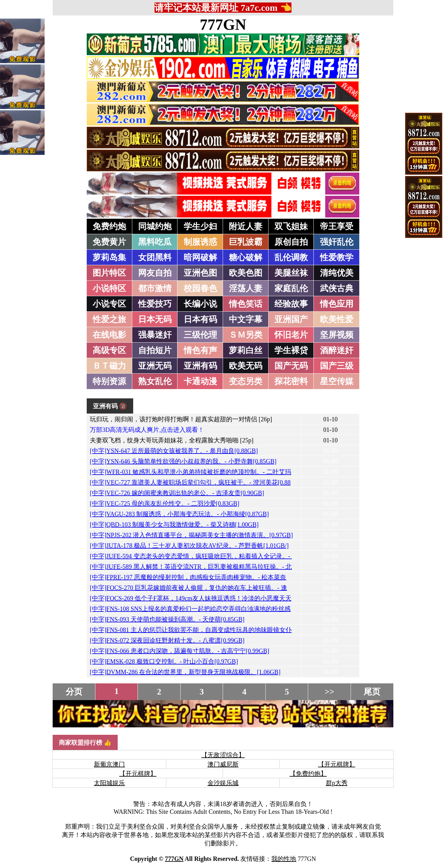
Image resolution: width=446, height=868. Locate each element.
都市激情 (155, 288)
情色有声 (200, 350)
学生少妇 (200, 226)
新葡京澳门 (109, 764)
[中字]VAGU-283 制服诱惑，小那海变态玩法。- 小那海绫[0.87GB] (179, 514)
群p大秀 (337, 783)
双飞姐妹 (291, 226)
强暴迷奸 (155, 335)
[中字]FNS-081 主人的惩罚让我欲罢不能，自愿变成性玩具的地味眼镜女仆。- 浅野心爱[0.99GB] (220, 630)
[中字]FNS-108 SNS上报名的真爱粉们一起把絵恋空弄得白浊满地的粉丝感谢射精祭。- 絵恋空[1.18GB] (229, 609)
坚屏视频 (337, 335)
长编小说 (200, 304)
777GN (223, 24)
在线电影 (109, 335)
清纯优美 (337, 273)
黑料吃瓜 (155, 242)
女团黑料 (155, 257)
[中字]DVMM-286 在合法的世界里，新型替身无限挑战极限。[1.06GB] (185, 672)
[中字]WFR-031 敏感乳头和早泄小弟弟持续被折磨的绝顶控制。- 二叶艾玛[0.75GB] (202, 472)
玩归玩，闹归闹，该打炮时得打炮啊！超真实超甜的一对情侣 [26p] (181, 419)
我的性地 (284, 859)
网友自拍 (155, 273)
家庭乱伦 (291, 288)
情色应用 (337, 304)
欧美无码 (246, 366)
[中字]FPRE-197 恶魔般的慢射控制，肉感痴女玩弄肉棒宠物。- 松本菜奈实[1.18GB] (203, 577)
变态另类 (246, 381)
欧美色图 (246, 273)
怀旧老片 (291, 335)
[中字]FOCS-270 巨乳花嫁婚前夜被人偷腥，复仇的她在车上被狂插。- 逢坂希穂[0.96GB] (210, 588)
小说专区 (109, 304)
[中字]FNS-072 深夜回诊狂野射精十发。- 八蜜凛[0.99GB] (167, 640)
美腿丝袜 (291, 273)
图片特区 (109, 273)
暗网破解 (200, 257)
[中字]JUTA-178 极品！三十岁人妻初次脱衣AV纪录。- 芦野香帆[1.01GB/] (189, 546)
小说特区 (109, 288)
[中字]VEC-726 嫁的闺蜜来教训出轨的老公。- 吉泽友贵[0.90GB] (177, 493)
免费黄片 (109, 242)
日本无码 (155, 319)
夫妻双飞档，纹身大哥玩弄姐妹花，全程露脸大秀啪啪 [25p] (172, 440)
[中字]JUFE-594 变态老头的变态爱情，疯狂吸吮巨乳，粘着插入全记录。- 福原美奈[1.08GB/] (216, 556)
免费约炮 (109, 226)
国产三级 (337, 366)
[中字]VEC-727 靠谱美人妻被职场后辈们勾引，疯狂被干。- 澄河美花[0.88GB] (196, 482)
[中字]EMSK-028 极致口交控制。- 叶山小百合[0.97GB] (164, 661)
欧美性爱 (337, 319)
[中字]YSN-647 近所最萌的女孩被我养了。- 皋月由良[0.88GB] (174, 451)
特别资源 (109, 381)
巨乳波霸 (246, 242)
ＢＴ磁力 (109, 366)
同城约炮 (155, 226)
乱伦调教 (291, 257)
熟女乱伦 (155, 381)
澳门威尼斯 (223, 764)
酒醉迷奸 (337, 350)
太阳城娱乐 (109, 783)
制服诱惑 (200, 242)
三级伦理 (200, 335)
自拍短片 (155, 350)
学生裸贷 (291, 350)
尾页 (372, 692)
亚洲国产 (291, 319)
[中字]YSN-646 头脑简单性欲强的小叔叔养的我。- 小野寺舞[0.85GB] (183, 461)
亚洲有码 (200, 366)
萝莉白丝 (246, 350)
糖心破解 (246, 257)
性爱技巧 (155, 304)
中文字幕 (246, 319)
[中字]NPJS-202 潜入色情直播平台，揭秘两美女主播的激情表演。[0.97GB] (191, 535)
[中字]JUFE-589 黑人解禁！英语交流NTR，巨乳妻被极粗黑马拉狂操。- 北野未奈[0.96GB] (212, 567)
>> (329, 692)
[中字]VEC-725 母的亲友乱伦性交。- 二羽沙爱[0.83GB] (165, 503)
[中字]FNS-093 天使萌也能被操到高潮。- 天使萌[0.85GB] (167, 619)
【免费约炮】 (308, 774)
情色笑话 (246, 304)
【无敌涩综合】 (223, 755)
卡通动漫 (200, 381)
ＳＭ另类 (246, 335)
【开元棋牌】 (337, 764)
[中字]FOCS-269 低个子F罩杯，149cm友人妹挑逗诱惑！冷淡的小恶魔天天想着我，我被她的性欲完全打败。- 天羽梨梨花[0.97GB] (266, 598)
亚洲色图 (200, 273)
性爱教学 (337, 257)
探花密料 (291, 381)
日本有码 (200, 319)
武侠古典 (337, 288)
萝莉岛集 (109, 257)
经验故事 (291, 304)
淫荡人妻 (246, 288)
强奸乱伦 (337, 242)
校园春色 (200, 288)
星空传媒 (337, 381)
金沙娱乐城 (223, 783)
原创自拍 (291, 242)
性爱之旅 (109, 319)
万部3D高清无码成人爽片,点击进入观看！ (147, 430)
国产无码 (291, 366)
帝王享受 (337, 226)
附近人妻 (246, 226)
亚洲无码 (155, 366)
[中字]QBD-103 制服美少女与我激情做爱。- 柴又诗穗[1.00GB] (174, 524)
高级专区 (109, 350)
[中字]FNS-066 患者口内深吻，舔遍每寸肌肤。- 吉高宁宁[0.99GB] (179, 651)
